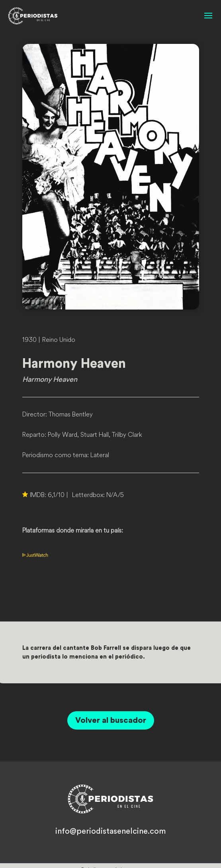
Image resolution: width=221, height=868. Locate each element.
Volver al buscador (111, 720)
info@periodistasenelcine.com (110, 831)
